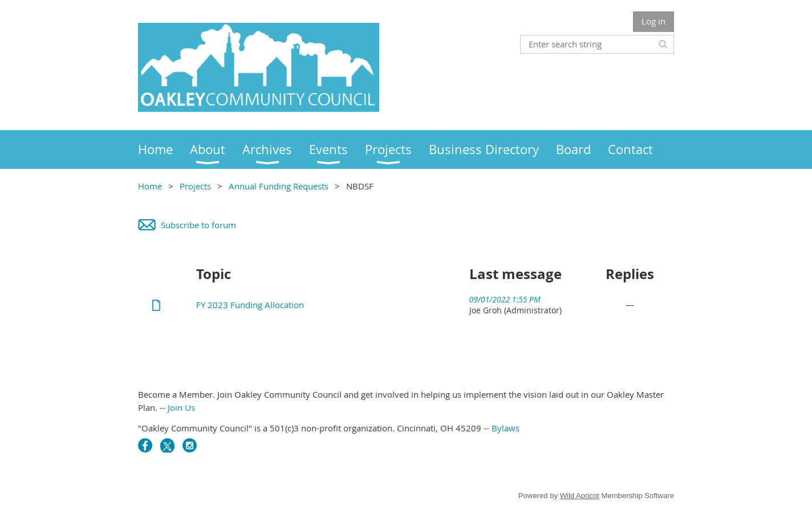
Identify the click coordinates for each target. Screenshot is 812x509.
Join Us (181, 407)
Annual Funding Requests (279, 186)
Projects (195, 186)
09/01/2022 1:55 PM (505, 299)
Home (150, 186)
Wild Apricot (580, 496)
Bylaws (506, 428)
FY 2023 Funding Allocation (250, 305)
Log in (653, 21)
